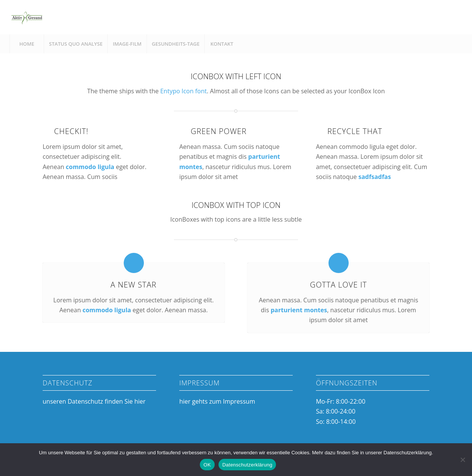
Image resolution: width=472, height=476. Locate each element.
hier (140, 401)
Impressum (239, 401)
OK (207, 465)
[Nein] (462, 460)
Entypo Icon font (183, 91)
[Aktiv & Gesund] (27, 17)
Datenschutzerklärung (247, 465)
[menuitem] (27, 44)
